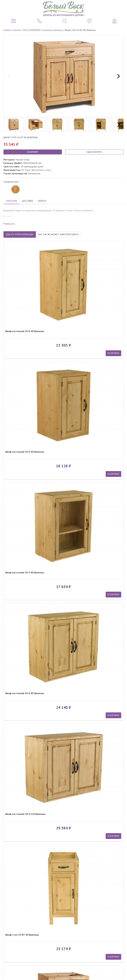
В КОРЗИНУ (33, 152)
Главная (7, 30)
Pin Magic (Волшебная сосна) (36, 170)
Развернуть (9, 224)
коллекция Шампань (53, 30)
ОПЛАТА (42, 201)
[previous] (9, 76)
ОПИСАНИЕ (11, 201)
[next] (118, 76)
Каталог (17, 30)
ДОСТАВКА (28, 201)
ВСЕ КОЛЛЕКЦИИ (32, 30)
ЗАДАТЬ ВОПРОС (94, 152)
